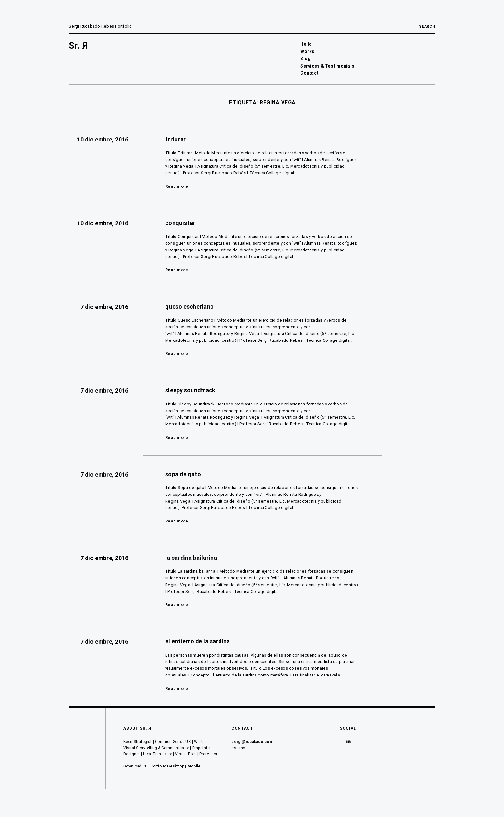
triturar (175, 139)
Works (307, 51)
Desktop (176, 766)
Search (427, 27)
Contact (309, 73)
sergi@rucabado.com (252, 742)
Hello (306, 44)
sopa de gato (183, 474)
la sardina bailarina (191, 558)
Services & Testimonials (327, 66)
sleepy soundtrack (190, 390)
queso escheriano (189, 307)
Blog (305, 59)
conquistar (180, 223)
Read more (177, 186)
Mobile (194, 766)
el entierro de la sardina (198, 641)
